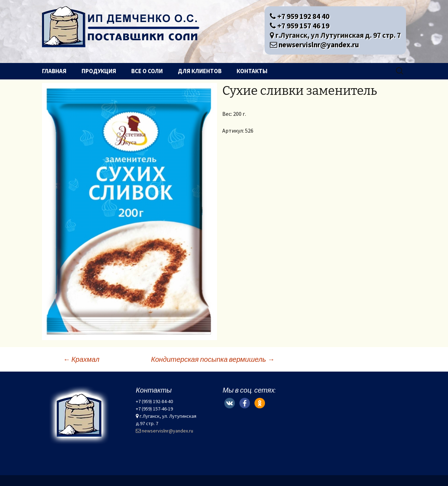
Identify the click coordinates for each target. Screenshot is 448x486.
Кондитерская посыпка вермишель (213, 359)
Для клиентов (200, 71)
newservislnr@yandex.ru (314, 45)
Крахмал (81, 359)
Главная (54, 71)
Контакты (252, 71)
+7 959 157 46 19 (300, 26)
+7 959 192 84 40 (300, 16)
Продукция (99, 71)
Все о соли (147, 71)
